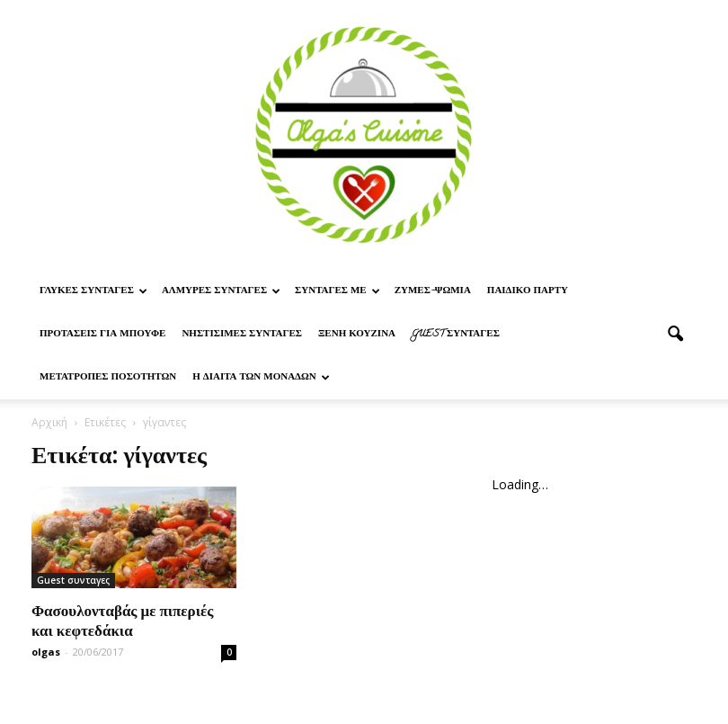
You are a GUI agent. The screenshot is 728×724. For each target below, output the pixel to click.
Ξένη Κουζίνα (357, 335)
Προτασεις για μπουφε (102, 335)
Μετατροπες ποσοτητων (108, 378)
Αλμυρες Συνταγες (221, 291)
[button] (675, 335)
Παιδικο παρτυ (528, 291)
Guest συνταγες (456, 335)
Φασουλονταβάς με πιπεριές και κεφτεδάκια (122, 620)
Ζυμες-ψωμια (433, 291)
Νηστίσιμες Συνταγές (242, 335)
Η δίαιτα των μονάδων (261, 378)
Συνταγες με (337, 291)
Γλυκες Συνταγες (93, 291)
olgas (46, 652)
